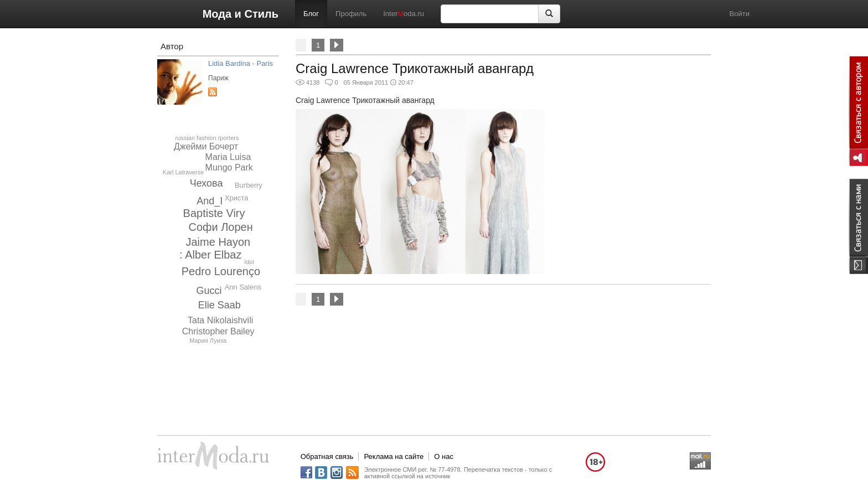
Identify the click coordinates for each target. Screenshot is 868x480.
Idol (249, 262)
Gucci (209, 291)
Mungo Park (229, 167)
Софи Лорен (220, 227)
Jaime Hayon (218, 242)
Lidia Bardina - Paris (241, 63)
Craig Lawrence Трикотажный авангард (415, 68)
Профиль (351, 14)
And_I (210, 201)
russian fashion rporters (207, 138)
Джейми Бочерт (206, 146)
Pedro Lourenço (221, 271)
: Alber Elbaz (210, 255)
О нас (444, 456)
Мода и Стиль (241, 14)
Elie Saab (219, 305)
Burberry (249, 185)
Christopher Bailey (218, 331)
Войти (740, 14)
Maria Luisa (228, 157)
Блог (311, 14)
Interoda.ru (404, 14)
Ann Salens (243, 287)
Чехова (206, 183)
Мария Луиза (208, 340)
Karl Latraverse (184, 172)
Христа (237, 198)
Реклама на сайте (394, 456)
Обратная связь (327, 456)
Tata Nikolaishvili (220, 320)
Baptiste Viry (214, 213)
